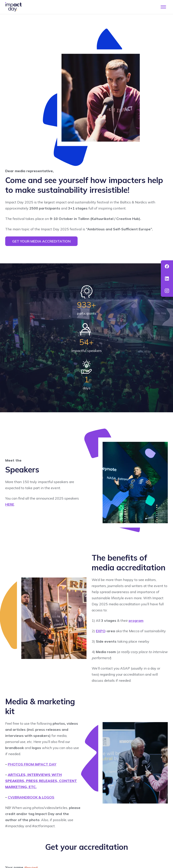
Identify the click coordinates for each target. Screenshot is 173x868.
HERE (10, 504)
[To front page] (13, 7)
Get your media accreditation (41, 241)
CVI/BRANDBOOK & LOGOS (31, 797)
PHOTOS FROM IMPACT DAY (32, 764)
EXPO (101, 631)
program (136, 620)
